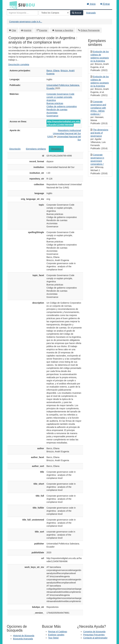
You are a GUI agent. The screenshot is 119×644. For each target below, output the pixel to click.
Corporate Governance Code (60, 94)
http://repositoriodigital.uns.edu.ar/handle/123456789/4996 (63, 123)
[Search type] (54, 13)
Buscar (77, 13)
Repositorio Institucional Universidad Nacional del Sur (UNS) (64, 133)
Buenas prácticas (55, 103)
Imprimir (28, 30)
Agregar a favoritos (64, 30)
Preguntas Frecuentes (94, 635)
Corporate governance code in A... (26, 22)
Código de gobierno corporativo (62, 106)
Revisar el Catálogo (58, 632)
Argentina (51, 100)
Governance (52, 116)
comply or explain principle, (60, 97)
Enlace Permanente (90, 30)
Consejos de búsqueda (94, 632)
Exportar (43, 30)
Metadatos (56, 149)
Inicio (91, 4)
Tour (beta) (53, 638)
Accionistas (52, 113)
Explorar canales (56, 635)
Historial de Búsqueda (24, 636)
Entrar (105, 4)
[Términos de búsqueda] (22, 13)
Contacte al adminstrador (95, 638)
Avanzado (91, 13)
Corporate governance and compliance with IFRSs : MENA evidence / (98, 108)
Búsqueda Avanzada (23, 639)
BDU (12, 5)
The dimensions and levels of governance (99, 133)
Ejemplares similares (36, 149)
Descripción (15, 149)
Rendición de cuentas (57, 110)
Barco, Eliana (53, 71)
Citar (14, 30)
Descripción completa (19, 64)
